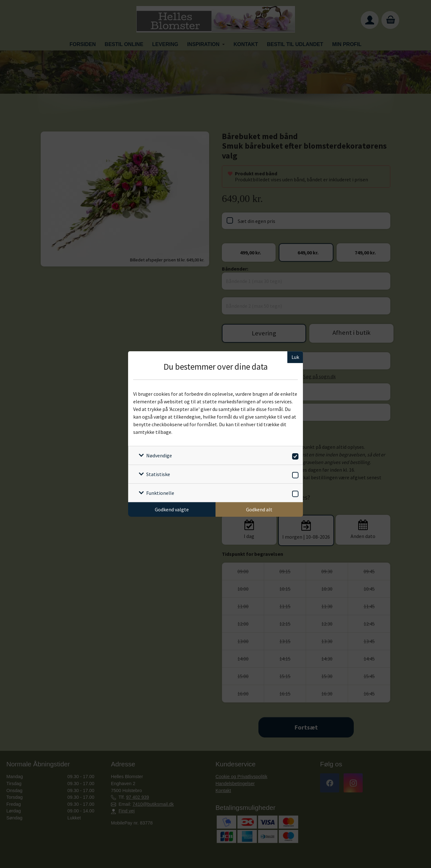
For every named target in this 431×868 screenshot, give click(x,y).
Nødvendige (159, 455)
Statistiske (158, 474)
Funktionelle (160, 493)
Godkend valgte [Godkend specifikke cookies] (172, 509)
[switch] (294, 455)
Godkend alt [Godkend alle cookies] (259, 509)
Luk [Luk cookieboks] (295, 357)
